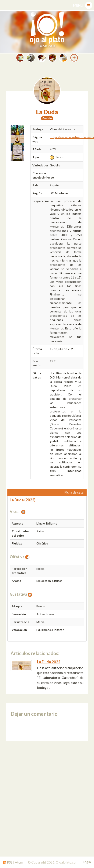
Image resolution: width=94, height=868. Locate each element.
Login (87, 862)
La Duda (47, 112)
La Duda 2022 (49, 662)
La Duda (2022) (23, 500)
